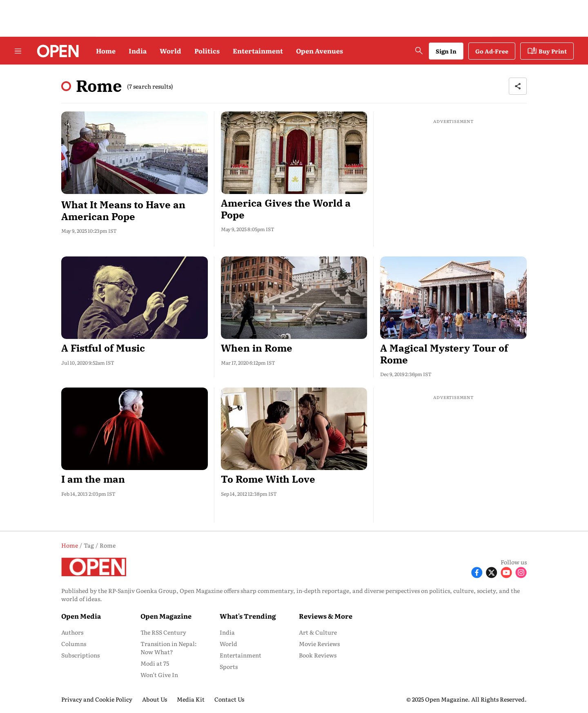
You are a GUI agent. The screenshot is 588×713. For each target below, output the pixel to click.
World (170, 51)
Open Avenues (320, 51)
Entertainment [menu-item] (241, 655)
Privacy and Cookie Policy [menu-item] (97, 699)
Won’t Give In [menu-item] (159, 675)
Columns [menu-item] (74, 644)
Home (106, 51)
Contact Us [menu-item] (229, 699)
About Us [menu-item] (155, 699)
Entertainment (258, 51)
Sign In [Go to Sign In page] (446, 51)
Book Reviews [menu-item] (318, 655)
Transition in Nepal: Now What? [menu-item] (169, 648)
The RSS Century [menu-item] (163, 632)
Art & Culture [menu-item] (318, 632)
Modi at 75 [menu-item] (155, 663)
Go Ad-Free (492, 51)
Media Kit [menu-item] (191, 699)
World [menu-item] (228, 644)
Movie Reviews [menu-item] (319, 644)
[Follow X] (492, 572)
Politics (207, 51)
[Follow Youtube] (506, 572)
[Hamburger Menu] (18, 51)
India (138, 51)
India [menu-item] (227, 632)
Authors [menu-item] (72, 632)
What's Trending (248, 616)
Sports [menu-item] (229, 666)
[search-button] (419, 51)
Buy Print (547, 51)
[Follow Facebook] (477, 572)
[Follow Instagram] (521, 572)
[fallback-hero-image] (135, 153)
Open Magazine (166, 616)
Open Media (81, 616)
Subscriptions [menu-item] (80, 655)
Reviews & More (326, 616)
